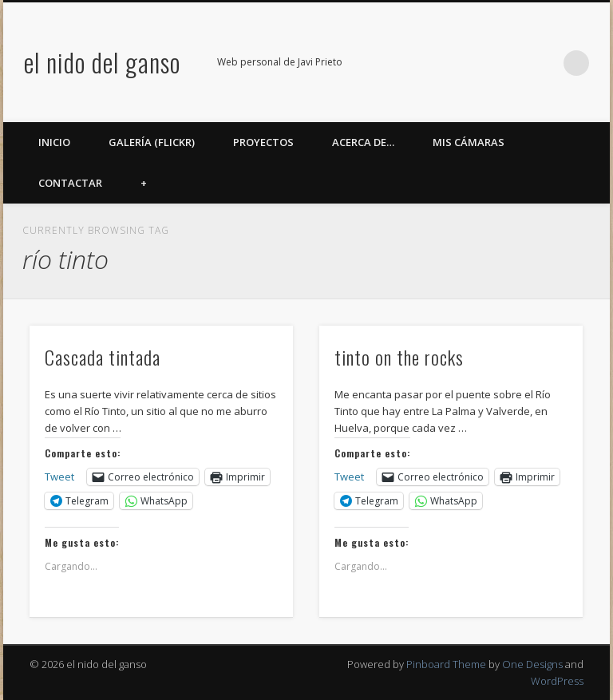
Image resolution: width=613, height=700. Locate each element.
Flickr (478, 63)
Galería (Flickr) (152, 142)
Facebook (413, 63)
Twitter (445, 63)
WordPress (557, 681)
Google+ (511, 63)
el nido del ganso (102, 62)
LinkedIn (544, 63)
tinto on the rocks (399, 357)
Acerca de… (363, 142)
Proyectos (263, 142)
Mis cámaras (469, 142)
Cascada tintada (103, 357)
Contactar (70, 183)
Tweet (59, 476)
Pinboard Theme (446, 664)
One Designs (532, 664)
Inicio (54, 142)
